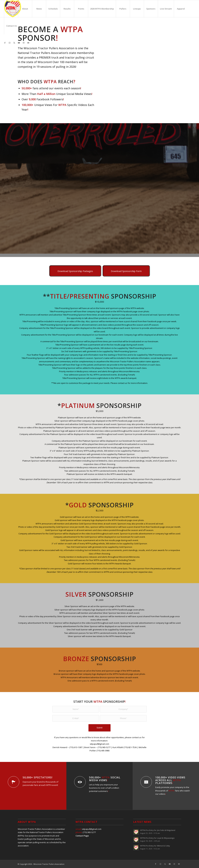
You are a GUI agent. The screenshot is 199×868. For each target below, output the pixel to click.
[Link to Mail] (28, 43)
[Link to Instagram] (10, 43)
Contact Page (82, 836)
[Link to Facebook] (5, 43)
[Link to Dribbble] (24, 43)
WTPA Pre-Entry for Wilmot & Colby (155, 846)
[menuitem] (11, 9)
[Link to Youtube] (19, 43)
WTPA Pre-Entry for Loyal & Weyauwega (157, 838)
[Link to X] (14, 43)
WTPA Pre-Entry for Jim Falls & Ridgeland (158, 830)
